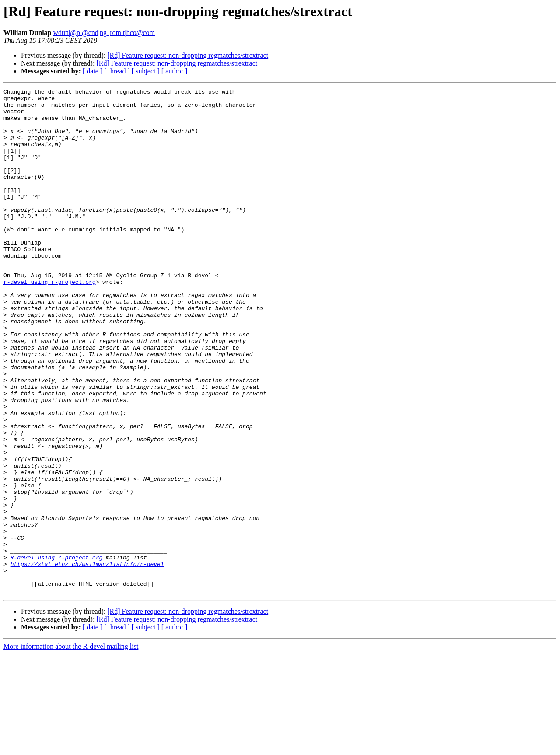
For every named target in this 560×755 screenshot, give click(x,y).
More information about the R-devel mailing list (71, 747)
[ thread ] (117, 71)
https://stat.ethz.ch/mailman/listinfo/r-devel (87, 660)
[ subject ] (146, 71)
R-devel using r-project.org (57, 652)
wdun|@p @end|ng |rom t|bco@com (104, 33)
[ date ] (93, 71)
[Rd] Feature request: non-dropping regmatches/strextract (188, 55)
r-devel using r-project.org (50, 321)
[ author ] (175, 71)
